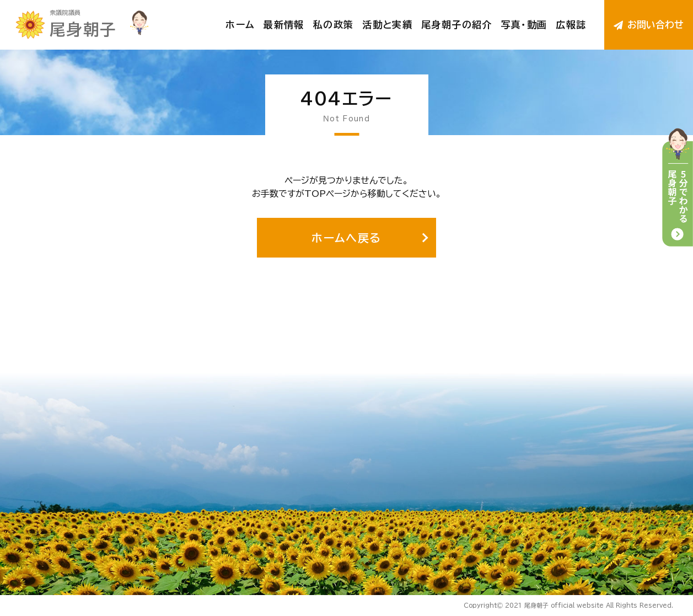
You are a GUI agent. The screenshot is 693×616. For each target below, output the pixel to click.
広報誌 (571, 25)
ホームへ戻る (346, 238)
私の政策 (333, 25)
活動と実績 (387, 25)
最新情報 (284, 25)
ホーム (240, 25)
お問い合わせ (649, 25)
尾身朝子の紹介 (457, 25)
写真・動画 (524, 25)
